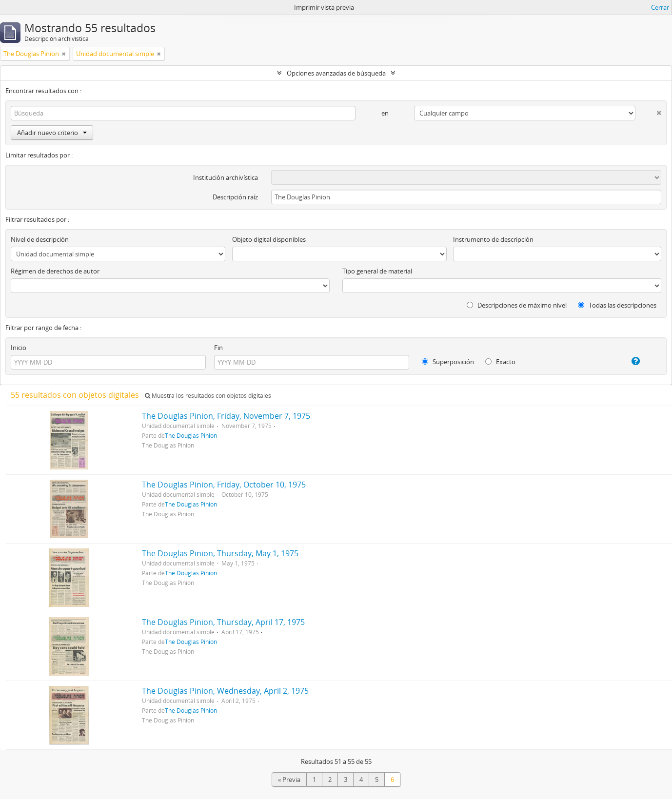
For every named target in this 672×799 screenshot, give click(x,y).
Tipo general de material (377, 271)
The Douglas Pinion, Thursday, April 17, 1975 (223, 622)
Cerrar (660, 7)
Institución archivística (226, 177)
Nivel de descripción (40, 239)
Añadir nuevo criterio (52, 133)
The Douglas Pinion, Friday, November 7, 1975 (226, 416)
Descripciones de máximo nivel (517, 305)
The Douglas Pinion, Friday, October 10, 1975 (224, 485)
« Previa (289, 780)
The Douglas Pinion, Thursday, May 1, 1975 (220, 553)
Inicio (19, 348)
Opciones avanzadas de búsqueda (336, 73)
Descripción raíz (235, 197)
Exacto (500, 362)
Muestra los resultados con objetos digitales (208, 396)
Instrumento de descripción (493, 239)
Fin (218, 348)
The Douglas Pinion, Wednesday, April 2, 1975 (225, 691)
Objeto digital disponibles (269, 239)
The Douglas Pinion (191, 435)
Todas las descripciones (617, 305)
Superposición (448, 362)
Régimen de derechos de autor (55, 271)
